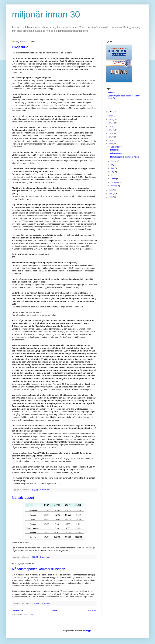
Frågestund (20, 47)
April (113, 175)
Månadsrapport (23, 498)
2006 (111, 197)
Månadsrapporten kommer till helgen (39, 569)
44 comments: (45, 490)
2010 (111, 140)
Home (55, 610)
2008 (111, 190)
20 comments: (45, 557)
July (113, 165)
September (115, 147)
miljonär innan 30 (46, 14)
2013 (111, 137)
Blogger (88, 631)
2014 (111, 133)
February (115, 182)
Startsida (112, 93)
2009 (111, 144)
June (113, 168)
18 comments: (46, 603)
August (114, 161)
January (114, 186)
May (113, 172)
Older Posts (91, 610)
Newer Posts (18, 610)
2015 (111, 130)
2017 (111, 123)
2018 (111, 119)
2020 (111, 116)
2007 (111, 194)
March (113, 179)
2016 (111, 126)
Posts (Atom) (28, 615)
